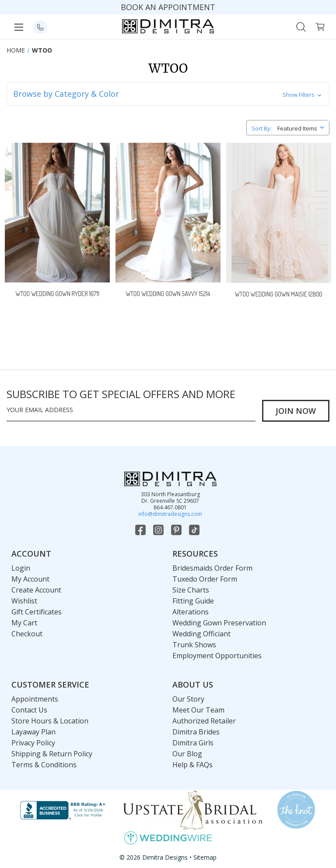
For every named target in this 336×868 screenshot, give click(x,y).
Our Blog (187, 754)
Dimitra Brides (196, 732)
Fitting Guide (193, 601)
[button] (168, 94)
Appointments (35, 699)
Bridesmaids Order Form (212, 568)
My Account (30, 579)
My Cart (24, 623)
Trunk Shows (194, 645)
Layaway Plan (33, 732)
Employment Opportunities (217, 656)
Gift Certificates (37, 612)
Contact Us (29, 710)
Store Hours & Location (50, 721)
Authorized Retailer (204, 721)
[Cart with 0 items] (320, 26)
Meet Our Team (198, 710)
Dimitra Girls (193, 743)
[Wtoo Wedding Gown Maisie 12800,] (279, 213)
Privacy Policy (33, 743)
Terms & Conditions (44, 765)
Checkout (27, 634)
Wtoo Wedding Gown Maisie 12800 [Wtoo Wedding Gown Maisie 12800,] (279, 294)
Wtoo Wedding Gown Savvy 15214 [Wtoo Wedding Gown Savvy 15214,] (168, 294)
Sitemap (205, 857)
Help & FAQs (192, 765)
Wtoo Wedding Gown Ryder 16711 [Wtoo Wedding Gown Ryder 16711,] (57, 294)
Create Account (36, 590)
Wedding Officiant (201, 634)
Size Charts (191, 590)
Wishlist (24, 601)
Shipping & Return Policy (52, 754)
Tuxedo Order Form (205, 579)
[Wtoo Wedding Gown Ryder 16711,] (57, 213)
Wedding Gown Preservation (219, 623)
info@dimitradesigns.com (170, 514)
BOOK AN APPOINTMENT (168, 7)
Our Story (188, 699)
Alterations (191, 612)
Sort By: (262, 128)
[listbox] (303, 127)
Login (21, 568)
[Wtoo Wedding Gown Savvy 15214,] (168, 213)
